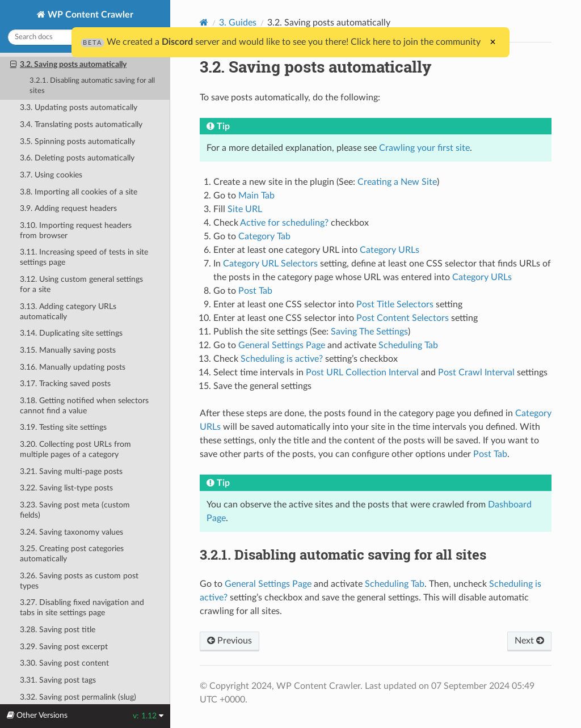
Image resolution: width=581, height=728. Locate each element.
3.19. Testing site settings (63, 427)
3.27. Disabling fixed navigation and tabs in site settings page (82, 608)
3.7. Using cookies (51, 175)
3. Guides (238, 23)
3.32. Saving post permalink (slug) (78, 697)
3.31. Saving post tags (58, 680)
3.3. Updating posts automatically (79, 107)
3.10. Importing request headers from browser (76, 230)
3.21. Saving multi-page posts (71, 471)
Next (529, 641)
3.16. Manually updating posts (73, 367)
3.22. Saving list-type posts (66, 488)
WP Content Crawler (89, 15)
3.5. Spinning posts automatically (77, 141)
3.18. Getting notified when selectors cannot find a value (84, 406)
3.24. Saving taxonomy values (71, 532)
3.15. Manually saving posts (68, 350)
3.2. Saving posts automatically (68, 65)
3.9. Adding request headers (68, 208)
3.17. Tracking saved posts (65, 384)
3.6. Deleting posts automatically (77, 158)
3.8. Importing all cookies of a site (79, 192)
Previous (230, 641)
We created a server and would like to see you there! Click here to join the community (281, 42)
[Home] (204, 22)
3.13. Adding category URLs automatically (68, 312)
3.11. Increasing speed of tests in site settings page (84, 257)
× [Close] (493, 42)
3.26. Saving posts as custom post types (79, 581)
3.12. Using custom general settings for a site (81, 284)
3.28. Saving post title (58, 630)
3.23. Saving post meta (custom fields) (75, 510)
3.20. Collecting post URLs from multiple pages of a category (75, 449)
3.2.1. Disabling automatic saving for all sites (92, 86)
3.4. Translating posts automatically (81, 124)
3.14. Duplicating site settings (71, 333)
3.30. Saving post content (64, 663)
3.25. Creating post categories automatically (72, 554)
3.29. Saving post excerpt (64, 647)
